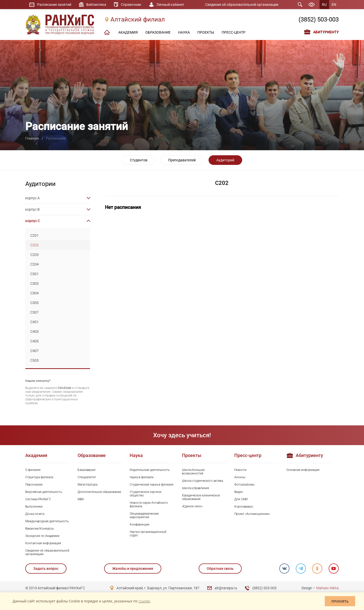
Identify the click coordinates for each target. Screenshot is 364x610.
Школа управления (196, 488)
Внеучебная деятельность (44, 492)
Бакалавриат (87, 470)
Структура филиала (39, 477)
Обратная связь (220, 569)
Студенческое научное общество (145, 494)
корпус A (32, 198)
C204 (35, 264)
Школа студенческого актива (202, 481)
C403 (35, 332)
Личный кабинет (170, 5)
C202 (35, 245)
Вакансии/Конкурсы (40, 529)
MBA (81, 499)
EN (334, 5)
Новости (240, 470)
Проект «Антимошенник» (252, 514)
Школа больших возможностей (193, 472)
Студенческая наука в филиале (152, 485)
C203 (35, 255)
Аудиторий (225, 160)
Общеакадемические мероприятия (144, 515)
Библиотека (96, 5)
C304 (35, 293)
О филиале (33, 470)
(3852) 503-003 (319, 19)
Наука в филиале (142, 477)
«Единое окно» (192, 506)
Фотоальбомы (244, 485)
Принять (340, 601)
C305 (35, 303)
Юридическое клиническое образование (201, 497)
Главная (32, 138)
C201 (35, 235)
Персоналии (34, 485)
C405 (35, 341)
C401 (35, 322)
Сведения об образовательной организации (242, 5)
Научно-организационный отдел (148, 534)
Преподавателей (182, 160)
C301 (35, 274)
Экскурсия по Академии (42, 536)
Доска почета (35, 514)
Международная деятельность (47, 521)
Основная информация (303, 470)
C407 (35, 351)
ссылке (144, 601)
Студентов (139, 160)
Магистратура (87, 485)
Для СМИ (241, 499)
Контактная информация (43, 543)
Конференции (140, 525)
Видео (239, 492)
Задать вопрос (46, 569)
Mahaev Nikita (327, 588)
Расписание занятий (54, 5)
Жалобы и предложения (133, 569)
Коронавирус (244, 507)
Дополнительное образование (99, 492)
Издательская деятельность (150, 470)
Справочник (131, 5)
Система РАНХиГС (38, 499)
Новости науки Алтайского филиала (149, 505)
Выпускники (34, 507)
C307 (35, 312)
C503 (35, 360)
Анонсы (240, 477)
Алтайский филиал (138, 19)
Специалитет (87, 477)
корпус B (32, 209)
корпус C (33, 221)
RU (324, 5)
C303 (35, 284)
